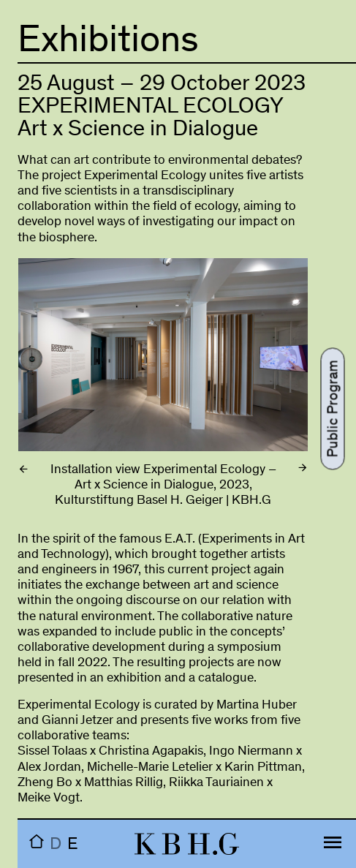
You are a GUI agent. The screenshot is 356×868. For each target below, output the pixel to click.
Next (265, 372)
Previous (61, 372)
